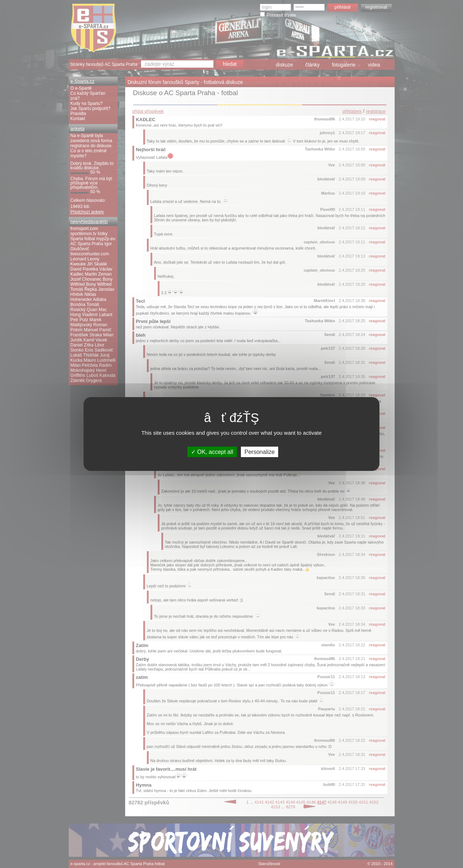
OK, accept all (212, 452)
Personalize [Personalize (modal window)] (260, 452)
